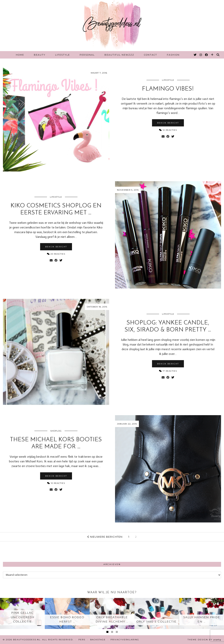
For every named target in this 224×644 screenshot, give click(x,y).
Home (20, 55)
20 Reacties (56, 254)
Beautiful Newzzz (119, 55)
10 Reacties (56, 483)
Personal (87, 55)
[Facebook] (207, 55)
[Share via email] (163, 137)
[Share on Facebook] (168, 137)
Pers (82, 640)
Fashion (173, 55)
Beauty (40, 55)
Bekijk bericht (168, 123)
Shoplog (56, 431)
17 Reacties (168, 371)
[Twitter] (195, 55)
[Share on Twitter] (173, 137)
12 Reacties (168, 130)
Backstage (98, 640)
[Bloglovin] (212, 55)
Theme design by (204, 640)
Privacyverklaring (125, 640)
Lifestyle (63, 55)
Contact (151, 55)
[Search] (218, 55)
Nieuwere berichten (105, 537)
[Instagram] (201, 55)
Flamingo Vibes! (168, 89)
